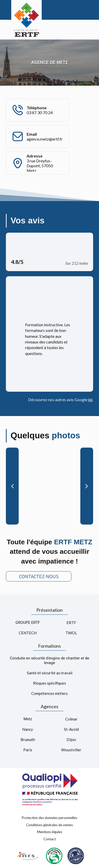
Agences (49, 706)
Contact (50, 839)
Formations (49, 646)
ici (90, 400)
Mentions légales (50, 832)
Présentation (49, 610)
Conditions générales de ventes (49, 825)
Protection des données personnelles (49, 818)
